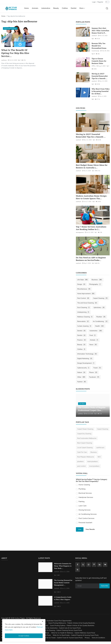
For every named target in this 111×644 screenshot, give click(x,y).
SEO (99, 457)
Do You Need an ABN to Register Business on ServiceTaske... (91, 259)
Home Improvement (86, 294)
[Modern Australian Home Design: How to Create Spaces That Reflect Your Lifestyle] (93, 184)
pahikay (80, 414)
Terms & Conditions (98, 638)
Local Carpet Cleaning (85, 448)
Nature (82, 372)
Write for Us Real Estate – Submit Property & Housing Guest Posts (76, 635)
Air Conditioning (100, 321)
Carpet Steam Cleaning (85, 429)
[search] (107, 8)
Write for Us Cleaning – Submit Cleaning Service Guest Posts (61, 630)
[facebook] (78, 565)
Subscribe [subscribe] (105, 586)
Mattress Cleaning (85, 317)
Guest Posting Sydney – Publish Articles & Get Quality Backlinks (72, 626)
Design (82, 284)
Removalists (83, 321)
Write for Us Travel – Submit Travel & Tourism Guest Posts (63, 638)
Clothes (65, 8)
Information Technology (87, 354)
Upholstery (99, 307)
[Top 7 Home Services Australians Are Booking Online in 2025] (93, 215)
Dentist (74, 8)
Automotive (46, 8)
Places (93, 372)
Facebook (94, 377)
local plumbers (94, 466)
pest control (81, 466)
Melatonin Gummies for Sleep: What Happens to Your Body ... (63, 566)
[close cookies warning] (43, 621)
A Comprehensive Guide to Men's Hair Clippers (63, 598)
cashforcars (100, 448)
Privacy (87, 638)
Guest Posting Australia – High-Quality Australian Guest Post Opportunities (46, 621)
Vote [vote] (80, 529)
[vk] (105, 565)
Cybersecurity (84, 368)
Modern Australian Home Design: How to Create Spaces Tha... (91, 197)
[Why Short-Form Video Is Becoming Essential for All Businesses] (83, 93)
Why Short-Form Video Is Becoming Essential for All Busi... (101, 91)
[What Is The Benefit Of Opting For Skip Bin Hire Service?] (18, 36)
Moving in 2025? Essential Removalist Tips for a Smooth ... (100, 76)
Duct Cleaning (84, 307)
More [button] (82, 8)
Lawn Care (82, 506)
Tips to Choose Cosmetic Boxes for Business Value (99, 61)
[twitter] (83, 565)
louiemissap (95, 51)
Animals (35, 8)
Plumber (101, 317)
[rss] (78, 570)
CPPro (94, 66)
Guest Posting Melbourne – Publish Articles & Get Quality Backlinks (72, 623)
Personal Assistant (85, 523)
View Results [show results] (90, 529)
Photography (95, 284)
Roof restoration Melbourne (87, 438)
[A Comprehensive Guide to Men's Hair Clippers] (45, 601)
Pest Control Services (86, 518)
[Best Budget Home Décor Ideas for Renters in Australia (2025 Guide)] (93, 153)
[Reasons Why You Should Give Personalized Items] (83, 47)
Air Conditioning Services (88, 514)
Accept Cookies (24, 636)
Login (94, 2)
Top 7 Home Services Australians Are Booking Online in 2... (91, 228)
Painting (81, 502)
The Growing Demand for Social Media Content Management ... (63, 583)
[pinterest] (94, 565)
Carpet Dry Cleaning (84, 434)
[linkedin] (100, 565)
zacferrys (4, 60)
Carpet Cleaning (100, 298)
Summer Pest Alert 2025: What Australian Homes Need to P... (100, 31)
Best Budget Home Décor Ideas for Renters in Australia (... (92, 166)
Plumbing (82, 489)
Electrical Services (85, 493)
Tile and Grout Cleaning (87, 303)
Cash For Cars (82, 452)
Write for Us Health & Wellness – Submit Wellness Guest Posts (73, 633)
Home (26, 8)
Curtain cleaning (84, 326)
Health (100, 326)
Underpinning (83, 312)
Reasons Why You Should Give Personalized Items (99, 46)
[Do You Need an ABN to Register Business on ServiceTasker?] (93, 246)
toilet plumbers (93, 461)
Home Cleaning (84, 485)
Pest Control (83, 298)
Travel (97, 368)
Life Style (83, 280)
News (93, 345)
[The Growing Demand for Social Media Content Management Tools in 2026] (45, 584)
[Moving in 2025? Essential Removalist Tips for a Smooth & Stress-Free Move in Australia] (83, 77)
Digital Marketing (85, 359)
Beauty (56, 8)
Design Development (86, 363)
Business (97, 280)
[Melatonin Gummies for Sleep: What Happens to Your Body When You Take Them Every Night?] (45, 567)
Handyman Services (86, 497)
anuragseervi (80, 232)
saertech (94, 36)
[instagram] (89, 565)
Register (100, 2)
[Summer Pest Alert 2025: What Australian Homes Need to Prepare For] (83, 32)
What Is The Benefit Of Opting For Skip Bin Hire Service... (15, 53)
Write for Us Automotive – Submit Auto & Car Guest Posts (61, 628)
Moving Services (84, 510)
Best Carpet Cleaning (85, 443)
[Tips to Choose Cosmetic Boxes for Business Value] (83, 62)
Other (81, 377)
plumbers (80, 461)
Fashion (82, 382)
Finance (82, 340)
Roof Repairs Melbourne (86, 457)
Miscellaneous (84, 289)
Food (93, 335)
